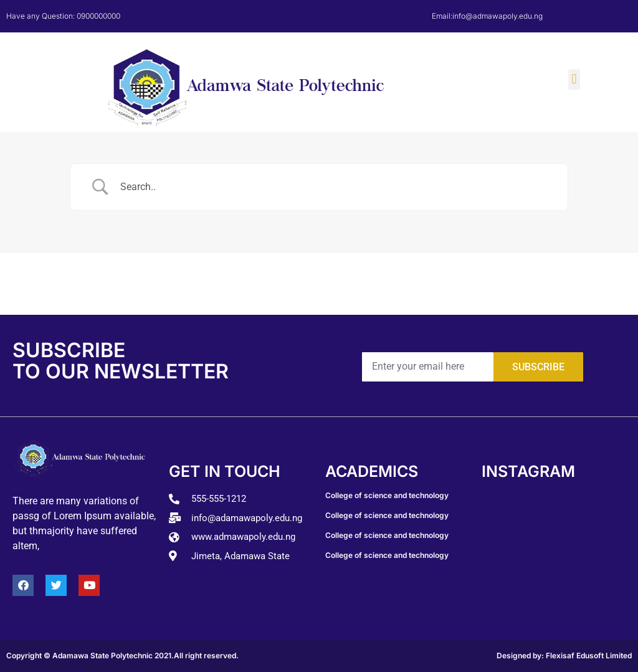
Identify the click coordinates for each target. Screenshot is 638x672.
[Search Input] (335, 187)
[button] (574, 79)
